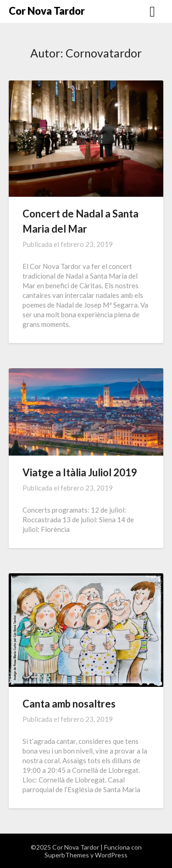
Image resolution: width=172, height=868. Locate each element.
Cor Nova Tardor (47, 11)
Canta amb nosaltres (69, 704)
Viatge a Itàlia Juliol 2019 (80, 472)
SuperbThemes (67, 855)
